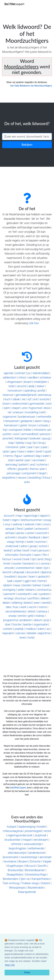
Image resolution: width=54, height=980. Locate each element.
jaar (28, 460)
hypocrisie (35, 408)
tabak (16, 399)
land (40, 559)
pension (45, 434)
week (30, 542)
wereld (46, 603)
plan (43, 469)
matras (40, 616)
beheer (37, 585)
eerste (22, 616)
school (43, 546)
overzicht (42, 533)
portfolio (34, 598)
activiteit (10, 537)
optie (6, 451)
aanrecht (10, 594)
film (45, 555)
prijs (47, 620)
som (49, 404)
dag (38, 456)
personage (13, 473)
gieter (24, 425)
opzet (48, 451)
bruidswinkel (13, 840)
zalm (7, 408)
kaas (17, 585)
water (46, 456)
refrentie (16, 844)
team (32, 577)
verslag (8, 598)
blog (47, 421)
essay (48, 520)
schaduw (45, 377)
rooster (17, 564)
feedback (35, 537)
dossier (22, 577)
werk (23, 607)
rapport (44, 516)
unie (24, 408)
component (29, 473)
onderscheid (20, 404)
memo (9, 456)
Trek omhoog (11, 883)
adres (24, 546)
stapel (16, 408)
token (41, 629)
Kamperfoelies (41, 879)
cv (37, 564)
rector (47, 831)
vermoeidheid (30, 434)
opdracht (43, 577)
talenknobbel (41, 373)
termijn (20, 542)
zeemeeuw (45, 395)
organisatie (41, 624)
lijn (35, 443)
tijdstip (20, 443)
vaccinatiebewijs (16, 611)
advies (20, 533)
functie (17, 624)
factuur (7, 559)
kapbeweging (27, 827)
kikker (28, 430)
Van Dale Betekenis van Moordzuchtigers (31, 86)
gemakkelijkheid (26, 395)
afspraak (19, 572)
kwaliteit (10, 577)
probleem (26, 620)
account (9, 516)
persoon (44, 550)
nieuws (22, 478)
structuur (20, 598)
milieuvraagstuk (13, 831)
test (34, 581)
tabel (39, 568)
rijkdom (8, 585)
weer (37, 603)
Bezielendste (36, 888)
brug (42, 443)
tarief (39, 451)
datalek (32, 633)
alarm (38, 421)
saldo (21, 590)
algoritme (44, 633)
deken (6, 603)
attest (32, 611)
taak (10, 581)
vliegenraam (14, 382)
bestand (28, 564)
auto (27, 482)
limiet (7, 564)
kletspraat (21, 438)
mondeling (32, 412)
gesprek (23, 469)
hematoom (11, 425)
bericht (7, 572)
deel (45, 537)
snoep (12, 616)
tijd (33, 559)
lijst (46, 568)
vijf (29, 399)
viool (16, 434)
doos (47, 408)
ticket (6, 520)
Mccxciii (30, 866)
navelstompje (29, 857)
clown (6, 404)
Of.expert (14, 4)
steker (40, 386)
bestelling (35, 478)
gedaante (27, 421)
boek (26, 559)
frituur (47, 478)
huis (16, 607)
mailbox (31, 629)
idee (8, 607)
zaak (44, 447)
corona (45, 564)
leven (23, 638)
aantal (19, 460)
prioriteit (8, 438)
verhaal (10, 533)
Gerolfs (42, 866)
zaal (30, 447)
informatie (12, 555)
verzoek (9, 568)
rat (10, 412)
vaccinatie (38, 460)
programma (11, 620)
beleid (28, 603)
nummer (41, 542)
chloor (22, 377)
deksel (45, 598)
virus (7, 524)
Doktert (46, 883)
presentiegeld (33, 831)
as (48, 629)
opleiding (30, 391)
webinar (17, 524)
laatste (27, 624)
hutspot (12, 827)
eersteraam (41, 840)
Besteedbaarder (35, 870)
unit (35, 399)
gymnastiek (37, 404)
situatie (22, 537)
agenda (8, 373)
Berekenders (11, 879)
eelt (43, 412)
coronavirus (44, 590)
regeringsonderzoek (20, 835)
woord (17, 559)
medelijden (40, 382)
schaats (43, 425)
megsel (27, 840)
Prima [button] (27, 972)
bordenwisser (27, 417)
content (8, 629)
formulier (26, 555)
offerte (12, 469)
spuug (46, 438)
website (30, 524)
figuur (19, 456)
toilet (12, 386)
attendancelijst (17, 853)
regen (15, 520)
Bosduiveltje (15, 870)
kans (22, 451)
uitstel (30, 533)
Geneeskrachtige (36, 874)
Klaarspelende (27, 892)
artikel (17, 550)
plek (23, 447)
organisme (9, 417)
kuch (7, 399)
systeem (45, 594)
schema (42, 465)
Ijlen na (25, 879)
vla (23, 399)
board (28, 382)
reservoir (8, 395)
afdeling (17, 603)
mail (34, 550)
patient (24, 465)
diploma (46, 572)
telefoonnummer (31, 520)
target (42, 473)
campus (42, 611)
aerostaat (45, 857)
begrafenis (9, 478)
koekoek (35, 438)
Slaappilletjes (15, 874)
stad (11, 460)
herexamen (12, 421)
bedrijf (8, 550)
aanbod (29, 456)
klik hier (34, 323)
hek (39, 524)
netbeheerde (36, 848)
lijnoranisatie (11, 857)
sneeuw (18, 412)
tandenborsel (37, 853)
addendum (10, 377)
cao (37, 447)
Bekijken (27, 145)
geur (14, 451)
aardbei (33, 377)
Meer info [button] (10, 965)
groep (33, 546)
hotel (31, 638)
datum (38, 620)
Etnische (35, 861)
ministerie (12, 447)
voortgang (9, 590)
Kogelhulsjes (15, 866)
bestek (27, 585)
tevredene (10, 861)
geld (31, 616)
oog (29, 443)
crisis (46, 524)
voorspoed (16, 430)
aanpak (10, 529)
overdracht (24, 594)
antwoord (41, 529)
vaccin (33, 607)
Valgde (47, 861)
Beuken (23, 861)
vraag (10, 542)
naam (37, 555)
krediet (42, 827)
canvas (20, 633)
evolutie (45, 399)
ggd (27, 581)
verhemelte (44, 417)
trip (5, 430)
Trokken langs (30, 883)
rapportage (31, 516)
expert (19, 581)
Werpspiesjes (17, 888)
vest (32, 465)
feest (20, 529)
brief (26, 550)
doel (8, 624)
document (33, 572)
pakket (29, 529)
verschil (22, 386)
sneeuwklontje (33, 844)
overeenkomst (25, 568)
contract (20, 373)
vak (35, 594)
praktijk (19, 629)
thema (34, 469)
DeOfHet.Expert (18, 788)
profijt (41, 391)
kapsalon (8, 633)
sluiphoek (40, 835)
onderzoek (12, 546)
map (19, 516)
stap (11, 443)
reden (30, 451)
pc (29, 373)
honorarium (15, 391)
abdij (31, 386)
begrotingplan (17, 848)
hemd (42, 581)
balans (31, 590)
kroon (33, 425)
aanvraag (11, 465)
